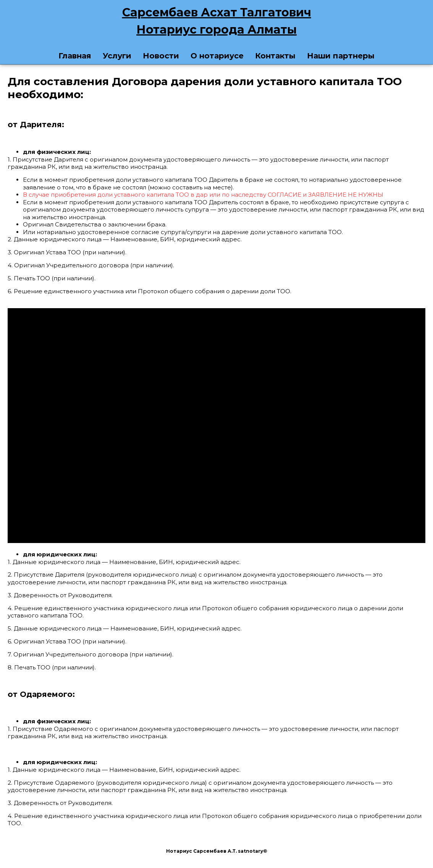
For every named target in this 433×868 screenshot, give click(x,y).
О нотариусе (217, 56)
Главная (75, 56)
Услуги (117, 56)
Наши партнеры (341, 56)
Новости (161, 56)
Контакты (275, 56)
